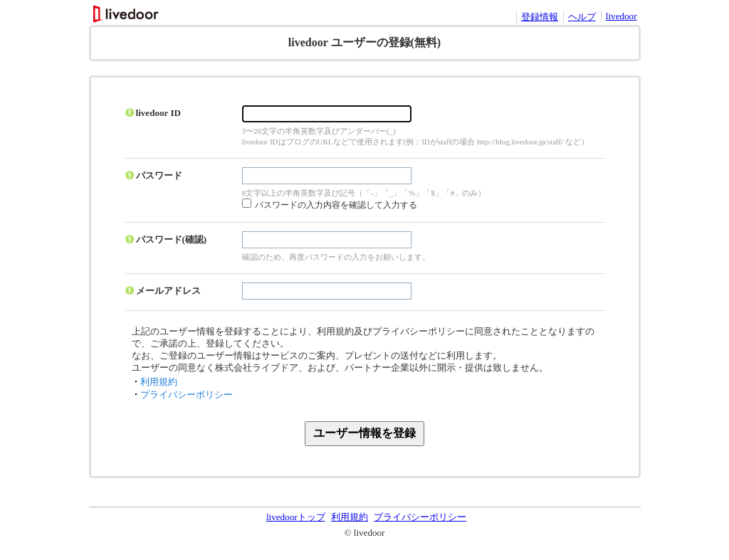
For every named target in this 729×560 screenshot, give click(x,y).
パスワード (159, 175)
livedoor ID (159, 113)
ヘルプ (582, 17)
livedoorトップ (296, 517)
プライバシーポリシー (187, 395)
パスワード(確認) (172, 239)
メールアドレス (168, 291)
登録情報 (540, 17)
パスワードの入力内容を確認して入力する (336, 205)
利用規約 (159, 382)
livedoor (622, 16)
